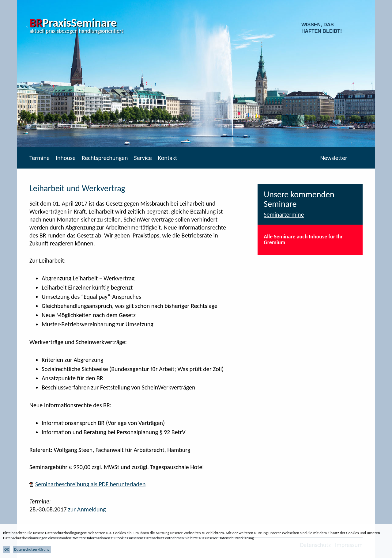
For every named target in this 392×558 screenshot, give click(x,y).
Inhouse (66, 158)
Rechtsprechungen (105, 158)
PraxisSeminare (73, 23)
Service (143, 158)
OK (7, 549)
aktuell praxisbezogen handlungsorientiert (76, 31)
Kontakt (168, 158)
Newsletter (334, 158)
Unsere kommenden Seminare (299, 199)
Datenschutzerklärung (32, 549)
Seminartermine (284, 214)
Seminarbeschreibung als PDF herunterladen (90, 484)
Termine (40, 158)
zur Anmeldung (87, 509)
